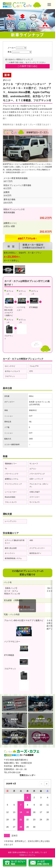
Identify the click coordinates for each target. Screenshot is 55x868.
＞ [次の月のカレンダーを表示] (47, 784)
